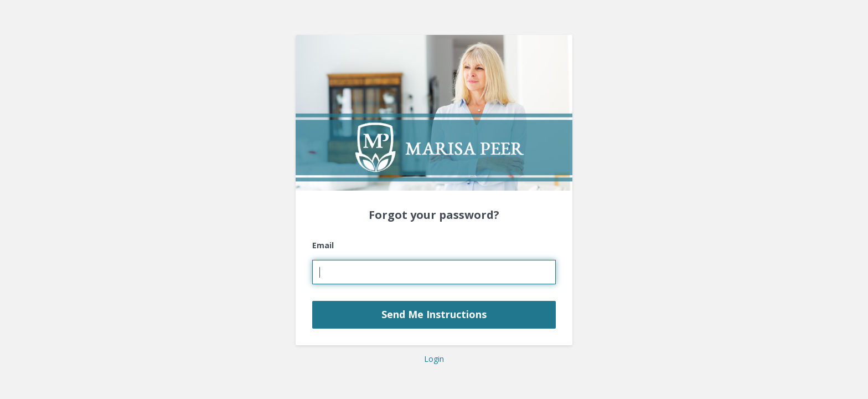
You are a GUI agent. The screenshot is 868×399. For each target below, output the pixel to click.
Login (434, 359)
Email (323, 245)
